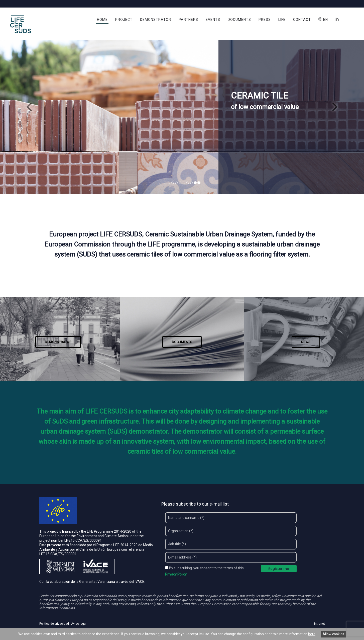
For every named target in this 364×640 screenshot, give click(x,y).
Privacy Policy (176, 575)
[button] (27, 105)
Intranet (320, 624)
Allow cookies (333, 634)
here (312, 634)
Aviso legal (79, 624)
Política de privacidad (54, 624)
